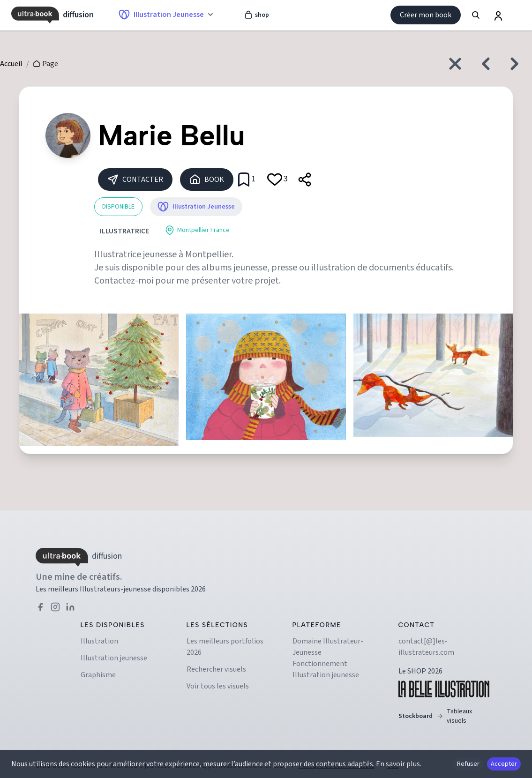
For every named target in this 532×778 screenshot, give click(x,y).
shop (256, 15)
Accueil (11, 64)
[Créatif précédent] (483, 64)
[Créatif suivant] (517, 64)
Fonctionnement (320, 664)
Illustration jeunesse (114, 658)
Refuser (468, 764)
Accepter (504, 764)
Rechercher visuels (216, 669)
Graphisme (98, 675)
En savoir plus (398, 764)
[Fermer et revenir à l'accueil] (455, 64)
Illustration (99, 641)
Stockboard (444, 716)
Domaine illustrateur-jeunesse (328, 647)
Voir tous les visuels (218, 686)
